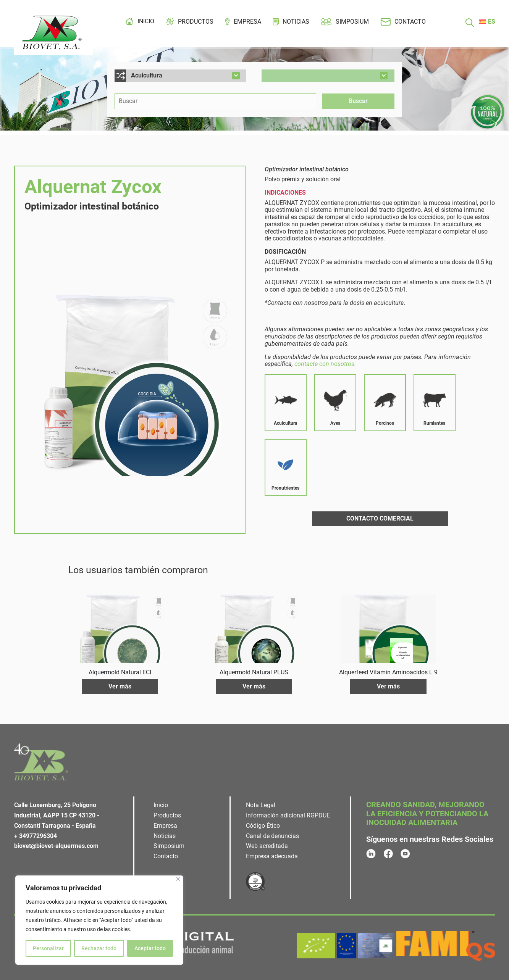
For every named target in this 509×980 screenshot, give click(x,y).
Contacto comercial (380, 518)
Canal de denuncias (272, 836)
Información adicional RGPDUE (288, 815)
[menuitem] (487, 22)
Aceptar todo (150, 948)
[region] (99, 920)
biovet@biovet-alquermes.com (56, 846)
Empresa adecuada (272, 856)
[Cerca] (178, 879)
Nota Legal (261, 805)
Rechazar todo (99, 948)
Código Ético (263, 826)
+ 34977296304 (36, 836)
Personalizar (48, 948)
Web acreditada (267, 846)
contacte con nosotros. (325, 364)
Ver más (120, 686)
